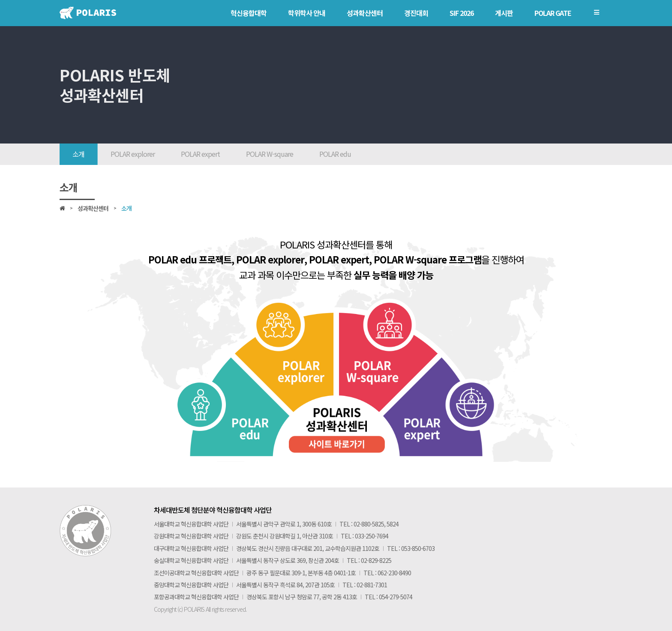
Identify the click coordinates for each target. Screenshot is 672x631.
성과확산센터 (93, 208)
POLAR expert (200, 154)
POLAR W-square (270, 154)
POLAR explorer (133, 154)
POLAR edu (335, 154)
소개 (78, 154)
